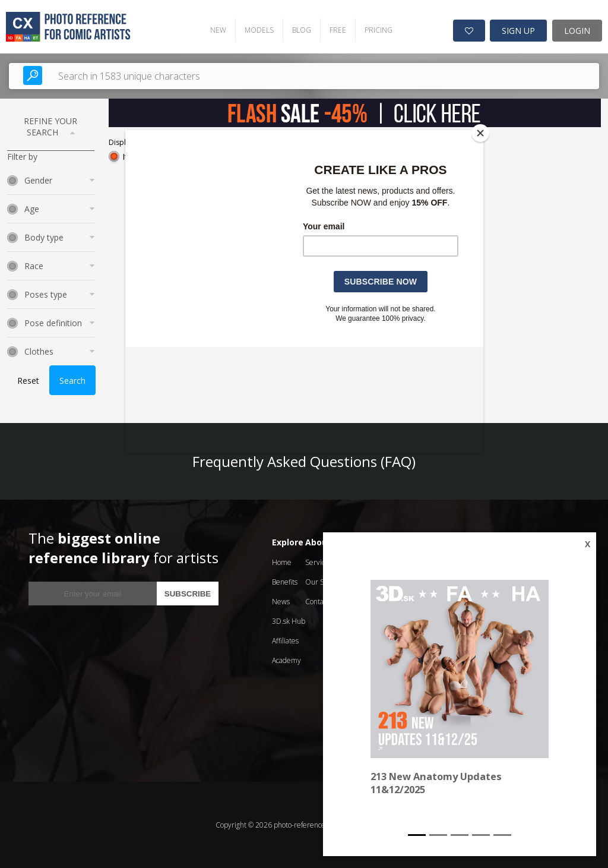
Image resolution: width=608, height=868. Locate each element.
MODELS (259, 30)
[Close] (480, 133)
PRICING (378, 30)
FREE (337, 30)
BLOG (301, 30)
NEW (218, 30)
